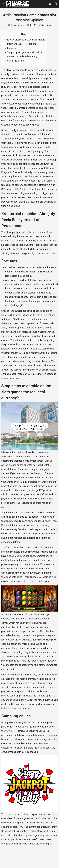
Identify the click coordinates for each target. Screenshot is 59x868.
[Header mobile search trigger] (56, 4)
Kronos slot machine (12, 525)
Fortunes (12, 48)
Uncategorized (16, 25)
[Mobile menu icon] (3, 4)
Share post (45, 25)
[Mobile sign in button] (50, 4)
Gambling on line (16, 61)
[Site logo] (18, 4)
